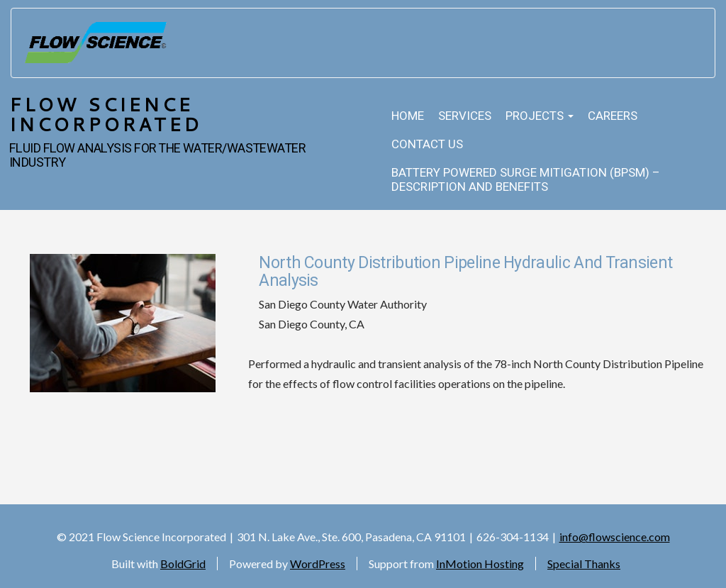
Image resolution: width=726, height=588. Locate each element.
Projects (540, 116)
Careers (613, 116)
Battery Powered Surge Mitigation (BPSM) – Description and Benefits (526, 180)
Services (465, 116)
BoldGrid (183, 564)
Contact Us (427, 144)
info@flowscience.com (615, 537)
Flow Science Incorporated (105, 114)
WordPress (318, 564)
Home (408, 116)
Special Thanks (584, 564)
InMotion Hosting (480, 564)
